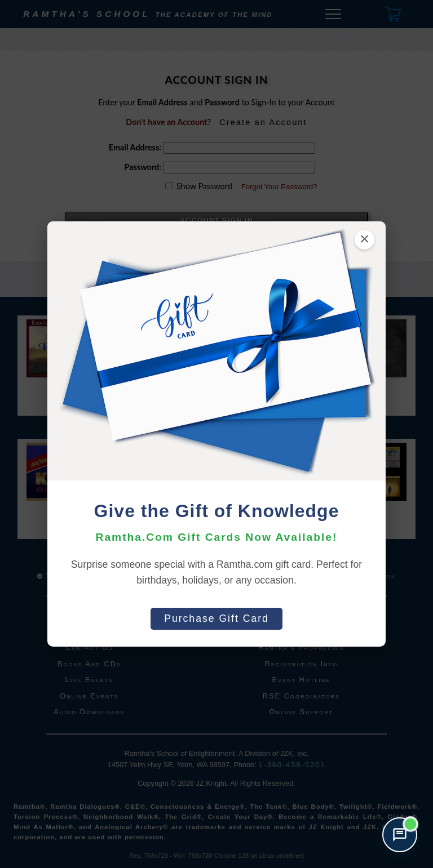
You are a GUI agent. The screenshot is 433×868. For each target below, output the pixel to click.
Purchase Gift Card (216, 618)
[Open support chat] (400, 835)
